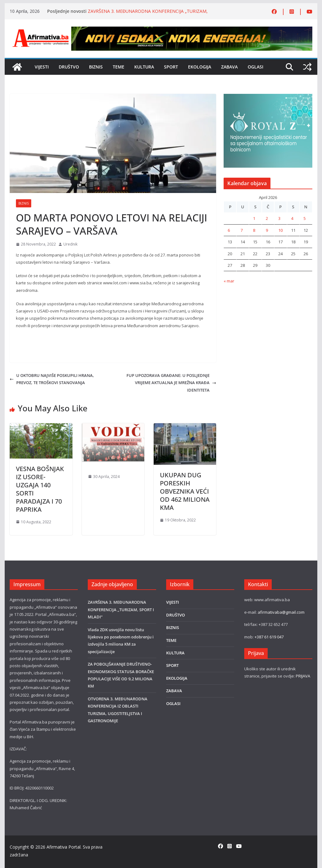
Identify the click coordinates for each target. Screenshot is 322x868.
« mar (229, 281)
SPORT (171, 67)
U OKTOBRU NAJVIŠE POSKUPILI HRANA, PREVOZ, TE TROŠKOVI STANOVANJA (52, 379)
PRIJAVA (303, 676)
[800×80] (192, 30)
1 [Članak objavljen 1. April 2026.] (254, 218)
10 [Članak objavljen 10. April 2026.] (280, 230)
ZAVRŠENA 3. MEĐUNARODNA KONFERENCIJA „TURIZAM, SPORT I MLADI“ (121, 609)
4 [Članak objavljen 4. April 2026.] (292, 218)
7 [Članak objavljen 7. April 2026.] (242, 230)
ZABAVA (229, 67)
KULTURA (144, 67)
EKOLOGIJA (200, 67)
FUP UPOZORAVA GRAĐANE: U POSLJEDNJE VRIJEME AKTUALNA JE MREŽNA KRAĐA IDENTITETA (171, 383)
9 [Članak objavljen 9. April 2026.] (267, 230)
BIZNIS (96, 67)
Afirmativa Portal (64, 847)
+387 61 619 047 (269, 637)
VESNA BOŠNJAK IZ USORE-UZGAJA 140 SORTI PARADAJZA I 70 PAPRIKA (40, 489)
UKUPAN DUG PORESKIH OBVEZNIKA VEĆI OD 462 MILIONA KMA (185, 491)
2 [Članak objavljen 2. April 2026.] (267, 218)
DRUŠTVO (69, 67)
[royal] (268, 97)
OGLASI (255, 67)
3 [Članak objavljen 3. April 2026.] (279, 218)
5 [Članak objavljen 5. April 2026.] (305, 218)
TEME (119, 67)
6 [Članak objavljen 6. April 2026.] (229, 230)
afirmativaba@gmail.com (281, 612)
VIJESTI (42, 67)
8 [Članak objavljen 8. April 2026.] (254, 230)
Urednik (70, 244)
